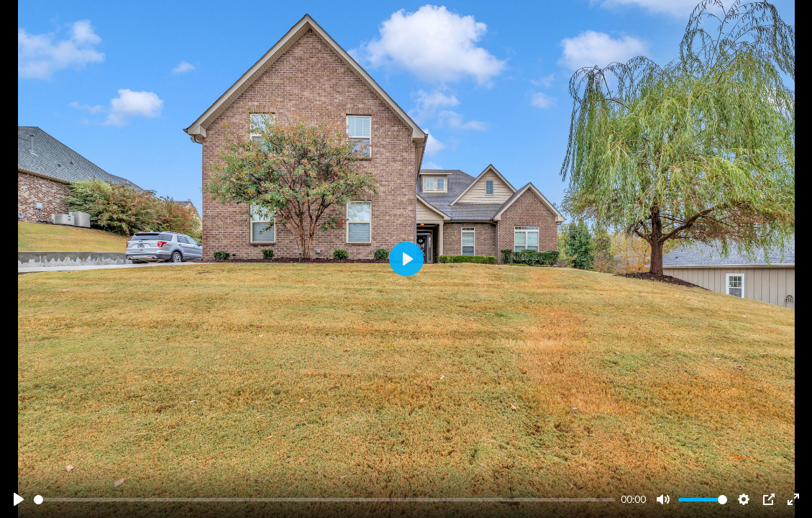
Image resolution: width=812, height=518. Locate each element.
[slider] (325, 500)
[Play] (19, 499)
